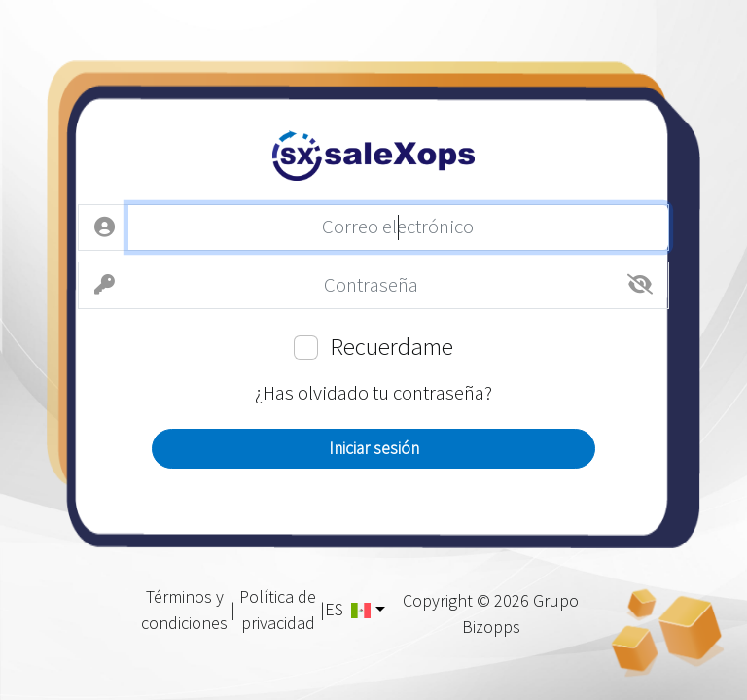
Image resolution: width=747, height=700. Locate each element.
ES (348, 609)
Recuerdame (391, 346)
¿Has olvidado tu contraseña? (373, 393)
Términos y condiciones (184, 610)
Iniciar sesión (374, 448)
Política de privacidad (278, 610)
